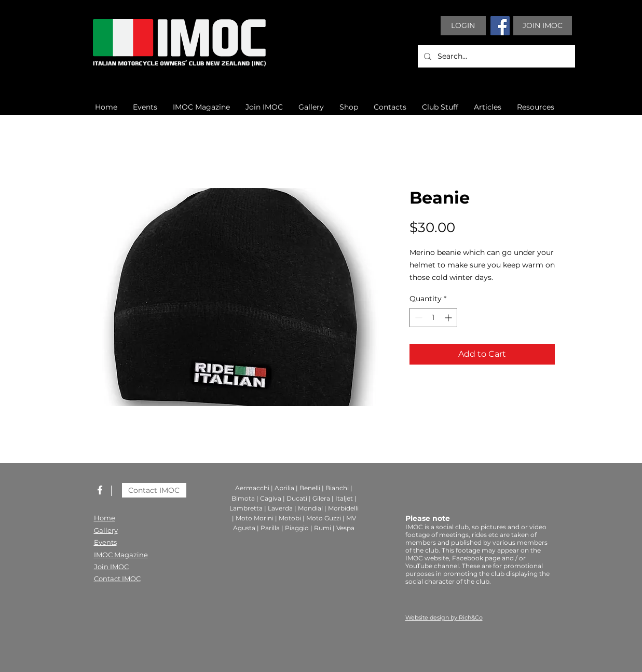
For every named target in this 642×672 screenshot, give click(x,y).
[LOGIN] (463, 26)
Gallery (106, 530)
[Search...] (495, 56)
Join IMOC (111, 567)
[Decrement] (418, 318)
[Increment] (449, 318)
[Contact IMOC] (154, 490)
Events (105, 542)
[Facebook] (500, 26)
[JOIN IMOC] (543, 26)
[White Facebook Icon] (100, 490)
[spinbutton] (433, 318)
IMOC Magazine (121, 555)
